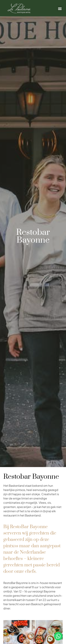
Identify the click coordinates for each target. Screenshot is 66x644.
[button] (60, 8)
